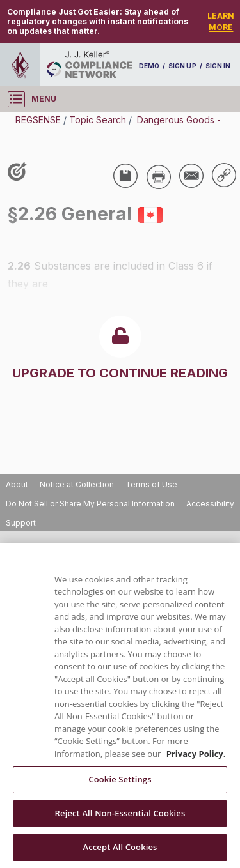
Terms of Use (151, 484)
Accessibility (210, 504)
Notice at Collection (77, 484)
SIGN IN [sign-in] (218, 66)
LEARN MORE (221, 21)
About (17, 484)
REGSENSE (38, 120)
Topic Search (98, 120)
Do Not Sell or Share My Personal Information (90, 504)
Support (21, 523)
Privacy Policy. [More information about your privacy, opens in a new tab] (196, 754)
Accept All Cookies (120, 847)
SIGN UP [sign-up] (182, 66)
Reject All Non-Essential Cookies (120, 813)
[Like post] (20, 173)
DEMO (149, 66)
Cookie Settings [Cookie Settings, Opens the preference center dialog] (120, 779)
